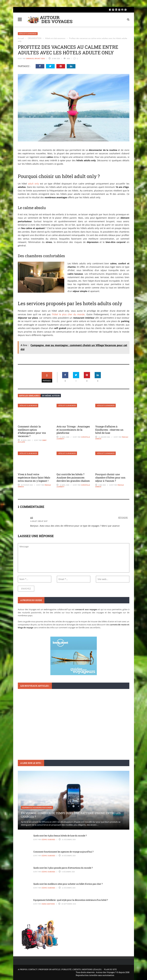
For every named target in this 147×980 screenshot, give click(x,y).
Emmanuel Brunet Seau (36, 58)
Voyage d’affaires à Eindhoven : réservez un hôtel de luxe (109, 430)
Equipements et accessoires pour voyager (37, 808)
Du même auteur (51, 396)
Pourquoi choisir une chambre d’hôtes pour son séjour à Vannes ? (110, 477)
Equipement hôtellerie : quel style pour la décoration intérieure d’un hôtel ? (71, 900)
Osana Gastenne (48, 904)
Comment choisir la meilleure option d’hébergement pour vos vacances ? (32, 431)
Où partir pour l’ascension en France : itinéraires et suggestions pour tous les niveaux (71, 738)
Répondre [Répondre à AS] (123, 518)
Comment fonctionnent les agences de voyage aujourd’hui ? (63, 852)
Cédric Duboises (48, 839)
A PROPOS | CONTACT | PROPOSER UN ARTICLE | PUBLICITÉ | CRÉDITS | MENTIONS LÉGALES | (60, 969)
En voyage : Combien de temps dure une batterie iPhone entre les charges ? (71, 815)
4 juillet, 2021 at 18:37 (39, 521)
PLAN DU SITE (110, 969)
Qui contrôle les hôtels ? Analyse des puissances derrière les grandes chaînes (73, 477)
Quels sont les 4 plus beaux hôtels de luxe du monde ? (60, 836)
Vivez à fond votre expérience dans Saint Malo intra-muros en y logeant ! (34, 477)
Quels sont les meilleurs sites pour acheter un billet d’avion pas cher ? (68, 884)
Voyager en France (29, 730)
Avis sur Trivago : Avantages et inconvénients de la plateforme (73, 430)
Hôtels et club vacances (28, 34)
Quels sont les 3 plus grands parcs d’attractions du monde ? (63, 868)
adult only (33, 184)
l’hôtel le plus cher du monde (68, 314)
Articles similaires (29, 396)
